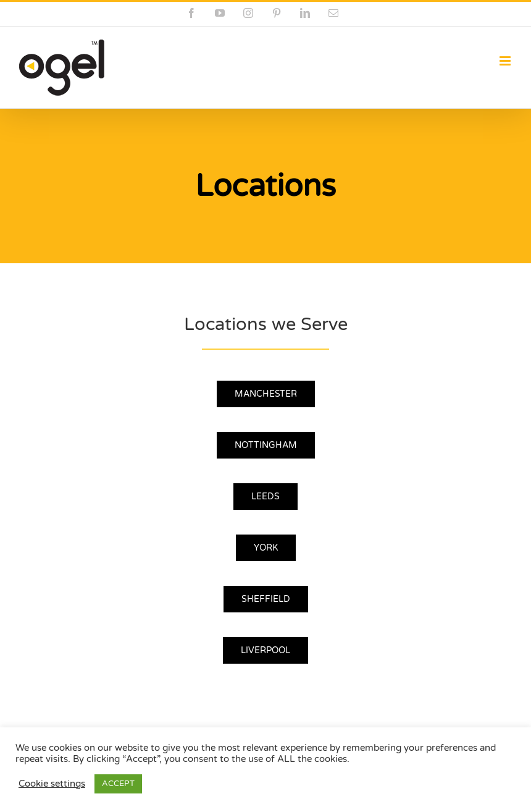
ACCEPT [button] (118, 784)
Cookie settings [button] (52, 784)
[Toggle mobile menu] (506, 61)
